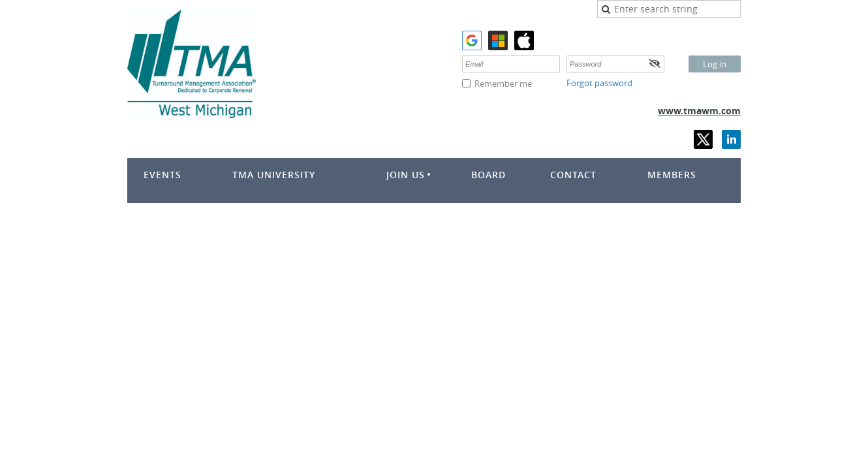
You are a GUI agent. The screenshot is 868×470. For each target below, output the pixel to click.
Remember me (503, 84)
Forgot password (599, 83)
